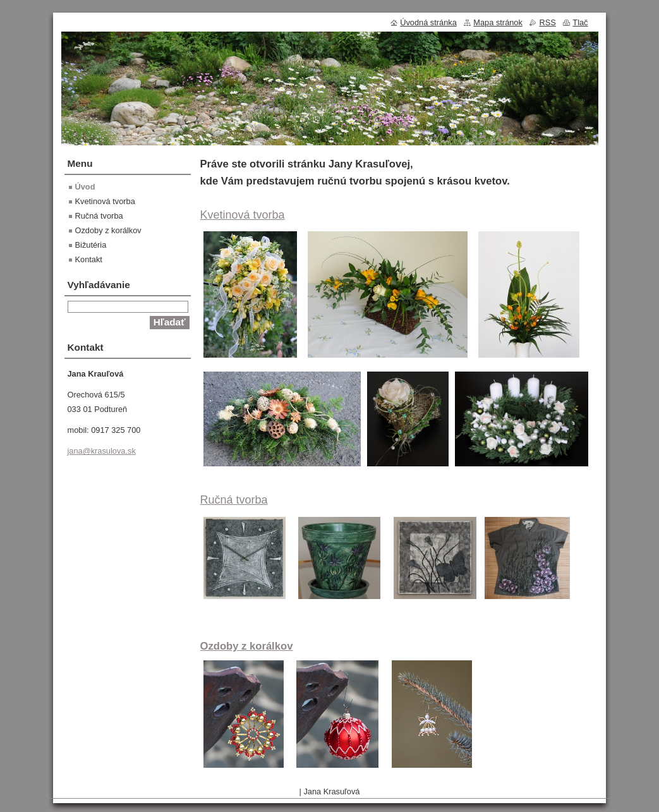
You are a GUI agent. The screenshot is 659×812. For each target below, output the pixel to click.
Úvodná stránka (428, 22)
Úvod (85, 187)
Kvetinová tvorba (243, 215)
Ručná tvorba (234, 500)
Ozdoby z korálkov (247, 646)
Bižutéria (91, 245)
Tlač (580, 22)
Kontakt (89, 259)
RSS (547, 22)
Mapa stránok (498, 22)
